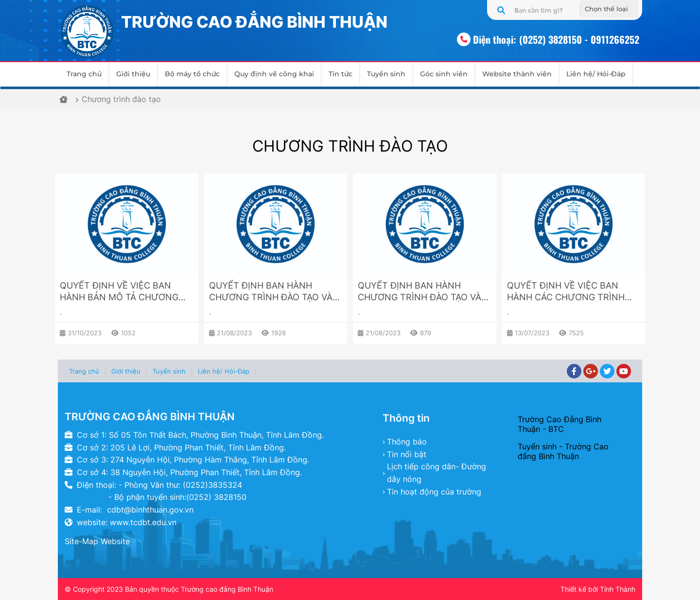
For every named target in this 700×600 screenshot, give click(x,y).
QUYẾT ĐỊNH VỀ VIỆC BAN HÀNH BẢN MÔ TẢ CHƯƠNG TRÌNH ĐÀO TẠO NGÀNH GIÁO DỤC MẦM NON (122, 292)
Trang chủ (84, 74)
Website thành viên (517, 74)
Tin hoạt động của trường (434, 492)
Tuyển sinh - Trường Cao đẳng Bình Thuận (563, 451)
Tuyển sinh (386, 74)
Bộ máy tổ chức (192, 74)
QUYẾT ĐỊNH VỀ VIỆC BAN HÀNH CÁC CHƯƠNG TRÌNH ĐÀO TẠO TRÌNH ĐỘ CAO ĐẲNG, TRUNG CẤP (566, 292)
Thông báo (407, 442)
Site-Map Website (97, 541)
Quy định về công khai (274, 74)
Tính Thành (618, 589)
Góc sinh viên (444, 74)
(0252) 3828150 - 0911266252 (579, 39)
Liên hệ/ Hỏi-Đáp (596, 74)
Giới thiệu (133, 74)
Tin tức (341, 74)
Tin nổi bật (407, 454)
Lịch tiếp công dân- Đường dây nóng (437, 473)
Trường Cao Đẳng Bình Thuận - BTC (560, 424)
